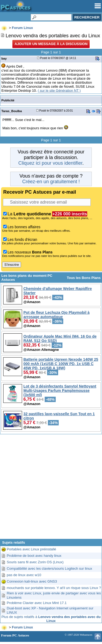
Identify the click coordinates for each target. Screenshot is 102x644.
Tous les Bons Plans (84, 278)
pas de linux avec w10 (24, 575)
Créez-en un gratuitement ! (51, 182)
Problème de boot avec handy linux (34, 556)
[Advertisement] (50, 489)
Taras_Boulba (12, 111)
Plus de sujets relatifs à (51, 619)
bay (4, 58)
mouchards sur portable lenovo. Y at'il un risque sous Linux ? (54, 588)
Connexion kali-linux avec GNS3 (32, 581)
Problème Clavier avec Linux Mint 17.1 (37, 603)
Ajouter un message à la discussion (51, 44)
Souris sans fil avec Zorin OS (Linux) (35, 562)
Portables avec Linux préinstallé (31, 549)
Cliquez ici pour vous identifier (50, 163)
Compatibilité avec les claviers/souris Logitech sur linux (49, 568)
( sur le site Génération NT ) (59, 91)
